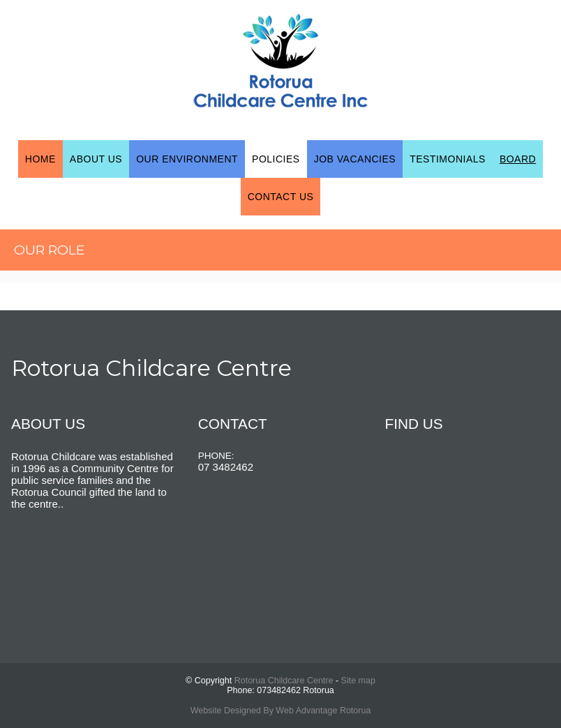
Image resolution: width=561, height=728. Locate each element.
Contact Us (281, 197)
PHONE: (216, 456)
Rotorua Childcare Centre (284, 681)
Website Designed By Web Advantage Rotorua (281, 711)
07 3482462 (226, 467)
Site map (358, 681)
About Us (96, 159)
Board (518, 159)
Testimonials (448, 159)
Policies (276, 159)
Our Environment (187, 159)
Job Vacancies (355, 159)
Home (40, 159)
